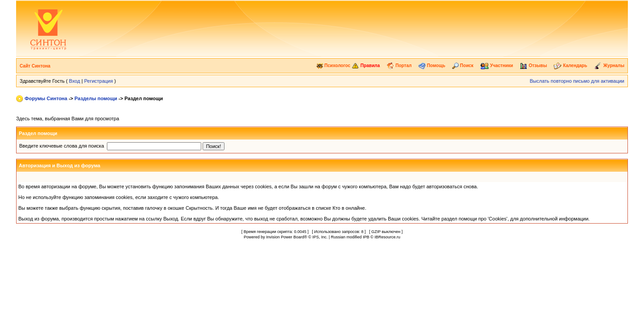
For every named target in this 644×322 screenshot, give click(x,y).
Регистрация (98, 81)
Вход (74, 81)
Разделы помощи (96, 98)
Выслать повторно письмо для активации (577, 81)
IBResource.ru (387, 237)
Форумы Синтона (46, 98)
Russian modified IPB (350, 237)
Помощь (432, 66)
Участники (497, 66)
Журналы (609, 66)
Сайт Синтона (35, 66)
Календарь (570, 66)
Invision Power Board (285, 237)
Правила (366, 66)
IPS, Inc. (320, 237)
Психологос (333, 66)
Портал (399, 66)
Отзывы (533, 66)
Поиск (463, 66)
